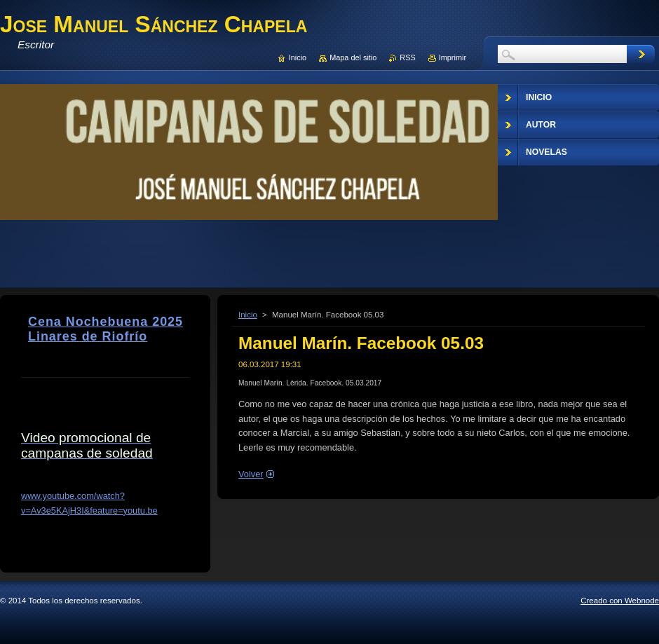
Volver (251, 474)
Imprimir (453, 57)
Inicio (248, 315)
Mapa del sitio (353, 57)
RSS (407, 57)
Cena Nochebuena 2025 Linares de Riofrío (106, 329)
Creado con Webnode (620, 601)
